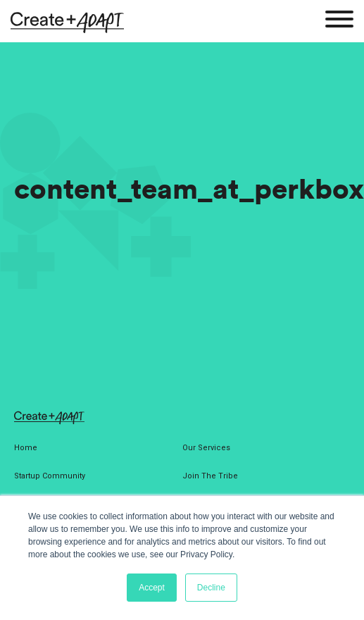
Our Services (206, 448)
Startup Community (50, 476)
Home (26, 448)
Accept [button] (152, 588)
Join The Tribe (210, 476)
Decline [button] (211, 588)
